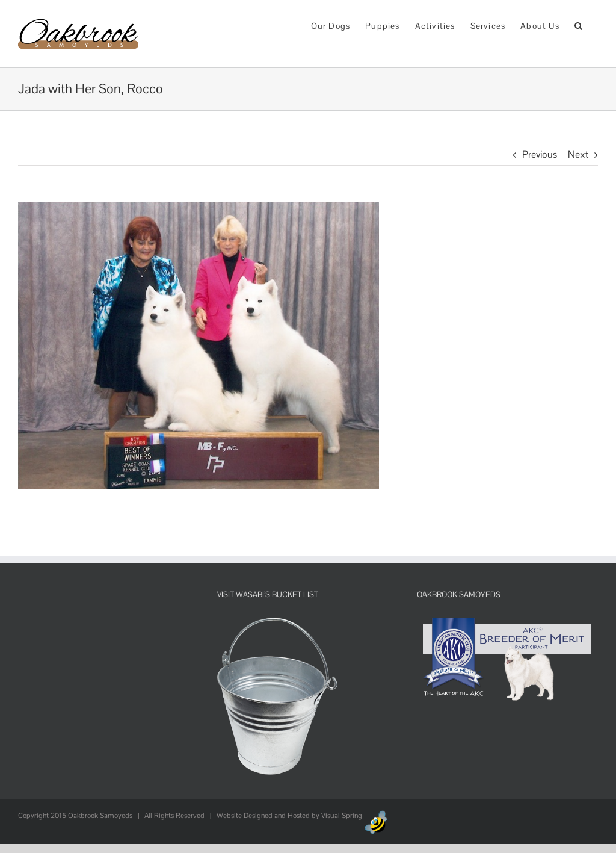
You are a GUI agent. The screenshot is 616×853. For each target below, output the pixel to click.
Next (578, 154)
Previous (540, 154)
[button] (579, 25)
